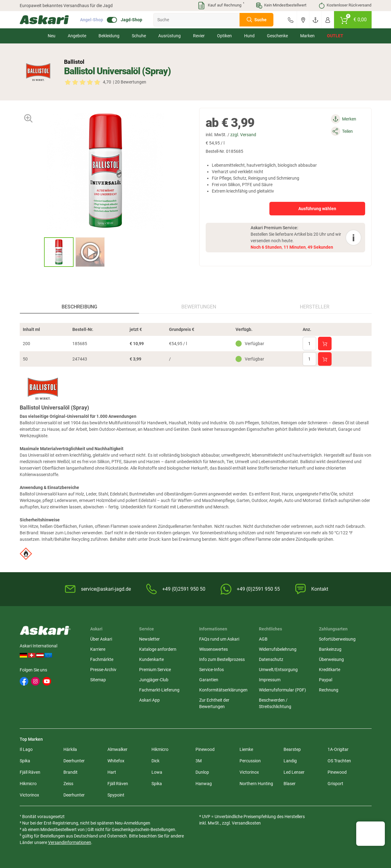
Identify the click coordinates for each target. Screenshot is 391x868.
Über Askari (101, 639)
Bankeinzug (330, 649)
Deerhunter (74, 761)
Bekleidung (109, 36)
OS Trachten (339, 761)
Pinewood (205, 749)
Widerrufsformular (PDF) (282, 690)
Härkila (70, 749)
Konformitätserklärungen (223, 690)
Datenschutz (271, 659)
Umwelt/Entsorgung (278, 670)
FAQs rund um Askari (219, 639)
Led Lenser (294, 772)
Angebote (77, 36)
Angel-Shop (92, 20)
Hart (112, 772)
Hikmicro (160, 749)
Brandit (71, 772)
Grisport (335, 784)
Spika (25, 761)
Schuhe (139, 36)
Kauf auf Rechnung (221, 6)
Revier (199, 36)
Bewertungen (199, 307)
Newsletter (149, 639)
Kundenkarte (151, 659)
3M (199, 761)
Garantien (209, 680)
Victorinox (249, 772)
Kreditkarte (330, 670)
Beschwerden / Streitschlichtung (275, 703)
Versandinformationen (70, 842)
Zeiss (68, 784)
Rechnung (329, 690)
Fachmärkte (102, 659)
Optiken (224, 36)
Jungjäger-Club (154, 680)
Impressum (270, 680)
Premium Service (155, 670)
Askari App (149, 700)
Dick (155, 761)
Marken (307, 36)
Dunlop (202, 772)
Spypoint (116, 795)
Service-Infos (212, 670)
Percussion (250, 761)
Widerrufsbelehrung (278, 649)
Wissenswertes (214, 649)
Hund (249, 36)
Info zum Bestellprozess (222, 659)
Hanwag (204, 784)
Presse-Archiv (103, 670)
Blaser (290, 784)
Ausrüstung (169, 36)
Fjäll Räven (30, 772)
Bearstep (292, 749)
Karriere (98, 649)
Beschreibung (79, 307)
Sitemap (98, 680)
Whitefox (116, 761)
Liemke (246, 749)
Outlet (335, 36)
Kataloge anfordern (158, 649)
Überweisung (331, 659)
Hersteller (315, 307)
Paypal (326, 680)
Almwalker (117, 749)
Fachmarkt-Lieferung (159, 690)
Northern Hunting (256, 784)
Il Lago (26, 749)
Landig (290, 761)
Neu (52, 36)
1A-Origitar (338, 749)
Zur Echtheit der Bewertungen (214, 703)
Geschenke (277, 36)
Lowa (157, 772)
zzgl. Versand (243, 135)
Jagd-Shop (131, 20)
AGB (263, 639)
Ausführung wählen (317, 209)
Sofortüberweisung (337, 639)
